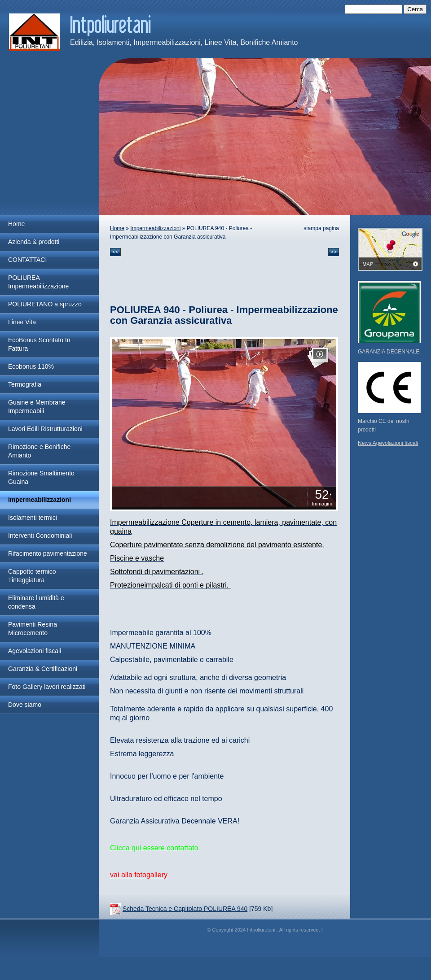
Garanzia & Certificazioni (43, 669)
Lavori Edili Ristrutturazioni (45, 429)
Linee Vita (22, 322)
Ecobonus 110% (31, 366)
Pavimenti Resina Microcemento (33, 629)
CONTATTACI (27, 260)
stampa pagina (321, 228)
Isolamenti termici (33, 518)
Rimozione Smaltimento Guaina (41, 477)
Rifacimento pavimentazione (48, 553)
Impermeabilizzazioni (40, 500)
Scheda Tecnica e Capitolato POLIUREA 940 (185, 909)
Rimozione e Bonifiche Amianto (39, 451)
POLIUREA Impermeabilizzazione (38, 282)
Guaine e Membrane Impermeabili (37, 407)
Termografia (25, 384)
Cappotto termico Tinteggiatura (32, 576)
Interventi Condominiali (40, 536)
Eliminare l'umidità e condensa (36, 602)
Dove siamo (25, 705)
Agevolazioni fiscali (35, 651)
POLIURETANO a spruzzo (45, 304)
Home (16, 224)
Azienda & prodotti (34, 242)
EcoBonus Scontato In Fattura (39, 344)
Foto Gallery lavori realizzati (47, 687)
